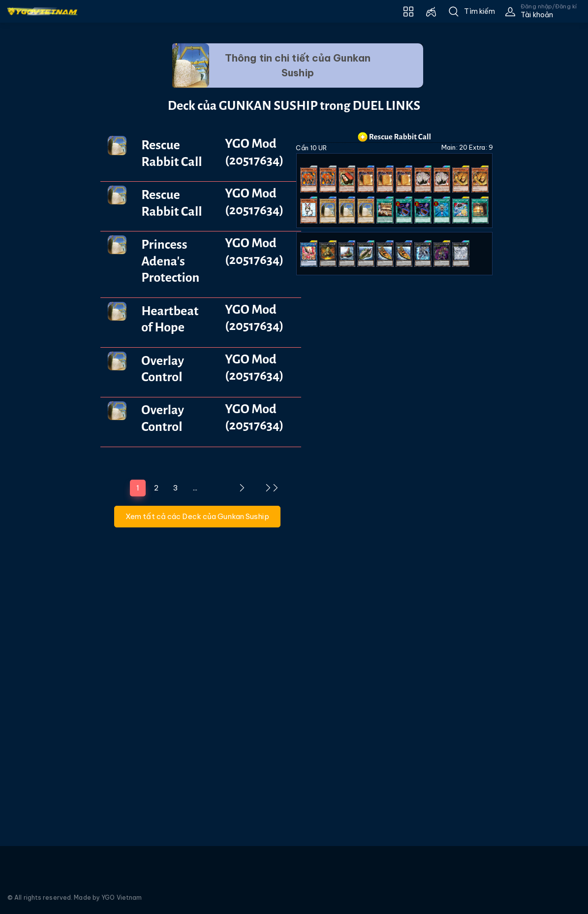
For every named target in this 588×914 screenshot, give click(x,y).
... (195, 488)
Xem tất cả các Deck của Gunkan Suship (197, 516)
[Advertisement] (43, 223)
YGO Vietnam (122, 898)
